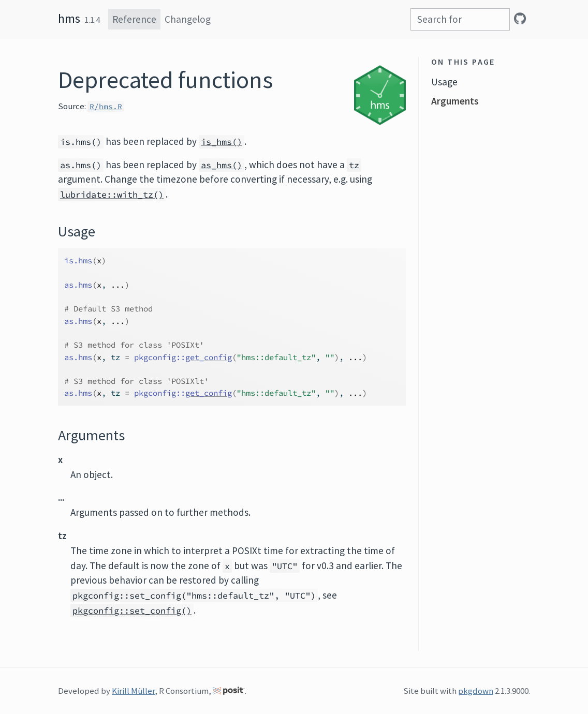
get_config (209, 357)
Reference (134, 19)
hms (69, 18)
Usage (444, 82)
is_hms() (222, 142)
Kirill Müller (133, 691)
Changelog (188, 19)
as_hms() (222, 165)
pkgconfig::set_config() (132, 611)
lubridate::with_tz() (112, 195)
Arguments (455, 101)
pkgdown (476, 691)
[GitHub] (520, 19)
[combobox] (460, 19)
